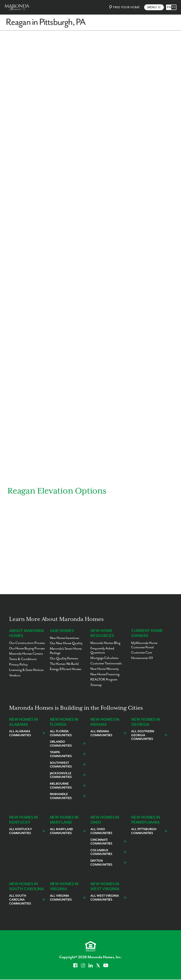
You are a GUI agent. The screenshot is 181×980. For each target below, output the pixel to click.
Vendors (15, 675)
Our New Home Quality (66, 643)
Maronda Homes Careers (26, 654)
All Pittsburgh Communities (144, 831)
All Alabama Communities (20, 733)
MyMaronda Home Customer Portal (144, 645)
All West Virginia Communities (105, 898)
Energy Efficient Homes (66, 669)
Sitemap (96, 685)
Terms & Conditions (23, 659)
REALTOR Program (104, 680)
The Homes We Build (64, 664)
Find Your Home (124, 7)
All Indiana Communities (101, 733)
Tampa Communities (61, 754)
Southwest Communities (61, 765)
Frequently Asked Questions (102, 651)
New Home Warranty (104, 669)
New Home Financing (105, 674)
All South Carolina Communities (20, 900)
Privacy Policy (18, 665)
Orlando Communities (61, 744)
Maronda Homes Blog (105, 643)
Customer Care (142, 653)
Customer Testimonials (106, 663)
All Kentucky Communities (21, 831)
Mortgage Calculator (104, 658)
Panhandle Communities (61, 796)
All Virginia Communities (61, 898)
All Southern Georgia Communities (143, 735)
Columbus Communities (101, 852)
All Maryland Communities (61, 831)
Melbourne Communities (61, 786)
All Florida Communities (61, 733)
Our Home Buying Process (27, 648)
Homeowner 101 (142, 658)
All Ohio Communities (101, 831)
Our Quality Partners (64, 658)
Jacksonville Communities (61, 775)
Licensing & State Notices (26, 670)
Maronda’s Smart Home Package (66, 651)
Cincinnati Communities (101, 842)
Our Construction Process (27, 643)
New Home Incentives (64, 638)
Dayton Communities (101, 863)
